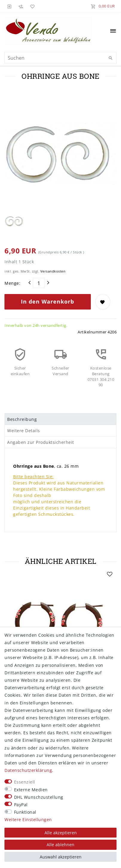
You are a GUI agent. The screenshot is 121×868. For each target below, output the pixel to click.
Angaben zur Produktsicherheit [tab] (41, 442)
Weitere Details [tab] (24, 431)
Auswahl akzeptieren (61, 857)
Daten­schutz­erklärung (28, 770)
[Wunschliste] (31, 6)
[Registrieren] (21, 6)
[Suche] (111, 58)
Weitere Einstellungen (28, 819)
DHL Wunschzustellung (39, 797)
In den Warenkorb (48, 301)
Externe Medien (31, 790)
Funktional (25, 812)
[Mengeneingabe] (39, 283)
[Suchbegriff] (60, 58)
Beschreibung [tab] (22, 419)
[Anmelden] (10, 6)
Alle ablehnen (60, 845)
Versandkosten (53, 271)
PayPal (21, 805)
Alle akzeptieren (61, 833)
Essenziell (25, 782)
